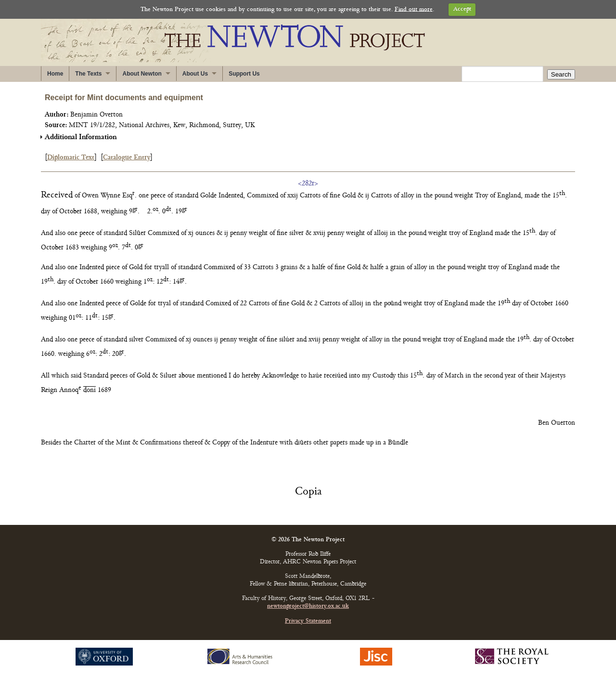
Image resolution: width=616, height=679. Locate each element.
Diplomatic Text (71, 158)
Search (561, 74)
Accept (462, 9)
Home (55, 74)
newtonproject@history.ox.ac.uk (308, 607)
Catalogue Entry (127, 158)
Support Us (244, 74)
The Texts (88, 74)
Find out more (414, 9)
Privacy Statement (308, 621)
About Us (195, 74)
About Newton (142, 74)
